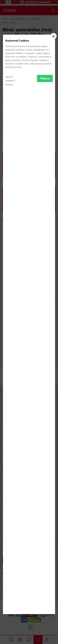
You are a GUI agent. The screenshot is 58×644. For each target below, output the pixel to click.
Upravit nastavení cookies (10, 343)
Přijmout (45, 341)
